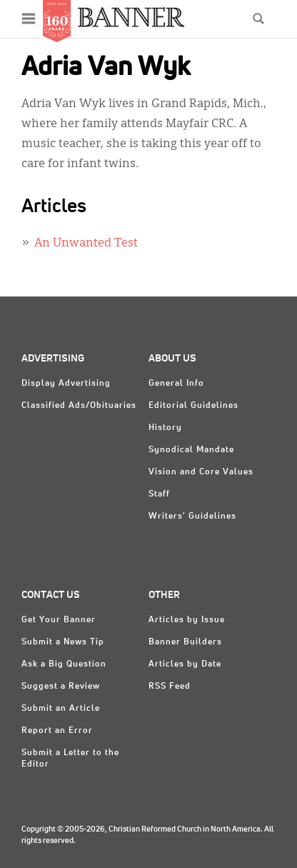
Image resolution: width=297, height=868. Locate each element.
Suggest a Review (61, 687)
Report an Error (57, 731)
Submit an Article (61, 709)
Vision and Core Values (201, 472)
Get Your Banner (59, 620)
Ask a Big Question (64, 664)
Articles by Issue (187, 620)
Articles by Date (185, 664)
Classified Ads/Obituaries (79, 406)
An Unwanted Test (86, 244)
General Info (176, 384)
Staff (159, 494)
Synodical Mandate (191, 450)
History (165, 428)
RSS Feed (170, 687)
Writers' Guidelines (192, 517)
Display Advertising (66, 384)
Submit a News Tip (63, 642)
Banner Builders (185, 642)
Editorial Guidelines (193, 406)
